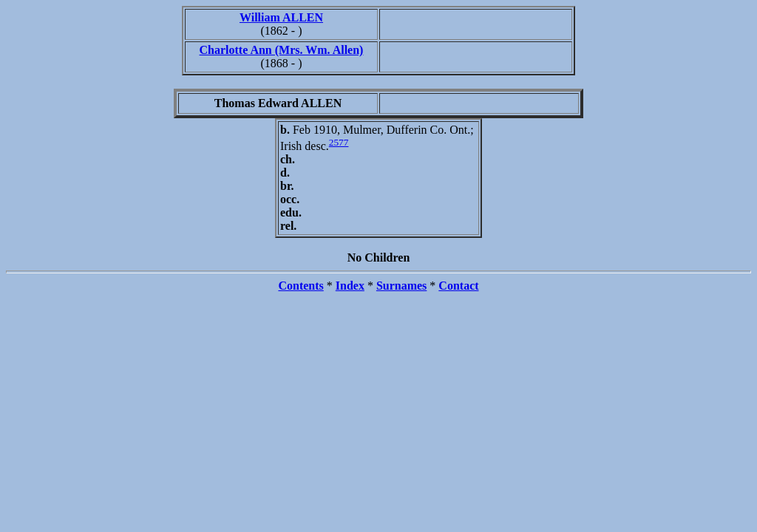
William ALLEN (281, 17)
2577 (339, 142)
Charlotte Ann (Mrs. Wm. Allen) (282, 50)
